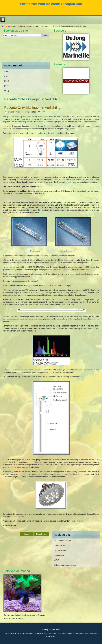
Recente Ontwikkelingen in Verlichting (32, 108)
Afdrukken (41, 112)
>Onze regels (60, 550)
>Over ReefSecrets (63, 541)
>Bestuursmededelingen (65, 565)
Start (3, 26)
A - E (6, 71)
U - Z (6, 91)
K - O (7, 81)
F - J (6, 76)
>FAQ (57, 560)
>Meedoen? (60, 555)
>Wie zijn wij (60, 546)
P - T (6, 86)
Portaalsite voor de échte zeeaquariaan (51, 4)
